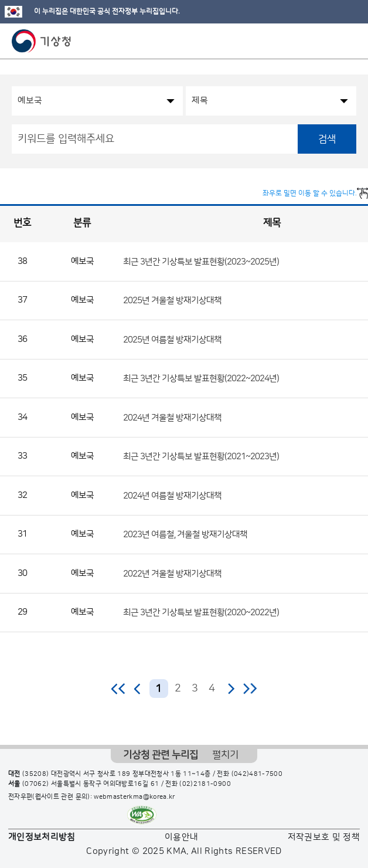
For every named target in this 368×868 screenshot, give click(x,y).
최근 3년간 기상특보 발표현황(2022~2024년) (201, 379)
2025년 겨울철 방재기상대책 (172, 301)
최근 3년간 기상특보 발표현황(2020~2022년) (201, 613)
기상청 (42, 41)
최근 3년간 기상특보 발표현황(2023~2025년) (201, 261)
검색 (327, 139)
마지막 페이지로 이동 (250, 689)
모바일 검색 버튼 (330, 41)
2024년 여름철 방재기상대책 (172, 495)
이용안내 (181, 837)
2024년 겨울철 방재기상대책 (172, 417)
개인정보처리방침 (42, 837)
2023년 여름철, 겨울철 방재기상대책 (185, 535)
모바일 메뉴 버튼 (349, 41)
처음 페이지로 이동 (119, 689)
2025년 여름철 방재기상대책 (172, 339)
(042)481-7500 (257, 774)
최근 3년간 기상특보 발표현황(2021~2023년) (201, 457)
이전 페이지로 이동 (138, 689)
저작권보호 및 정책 (324, 837)
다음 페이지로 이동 (231, 689)
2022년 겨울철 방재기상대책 (172, 573)
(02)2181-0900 (205, 784)
